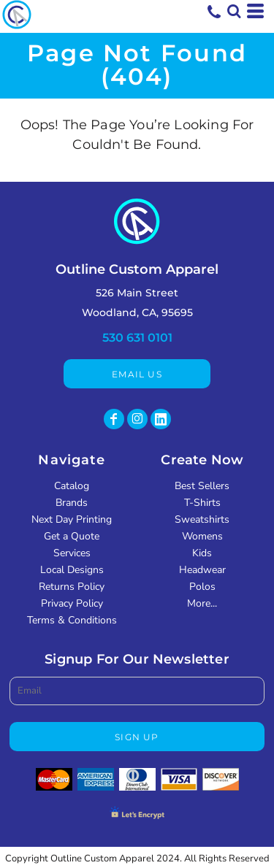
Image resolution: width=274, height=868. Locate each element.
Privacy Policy (72, 603)
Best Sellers (202, 486)
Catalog (72, 486)
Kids (202, 553)
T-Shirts (202, 503)
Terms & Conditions (72, 620)
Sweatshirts (202, 519)
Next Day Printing (72, 519)
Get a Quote (72, 536)
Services (72, 553)
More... (202, 603)
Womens (202, 536)
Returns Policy (72, 587)
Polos (202, 587)
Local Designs (72, 570)
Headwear (202, 570)
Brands (72, 503)
